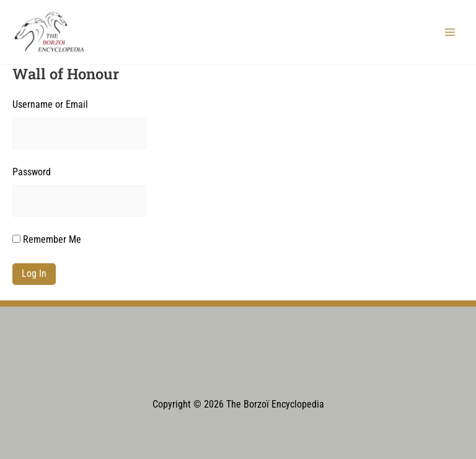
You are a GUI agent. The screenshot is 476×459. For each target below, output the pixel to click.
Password (32, 172)
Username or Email (50, 105)
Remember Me (47, 240)
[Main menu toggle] (450, 32)
